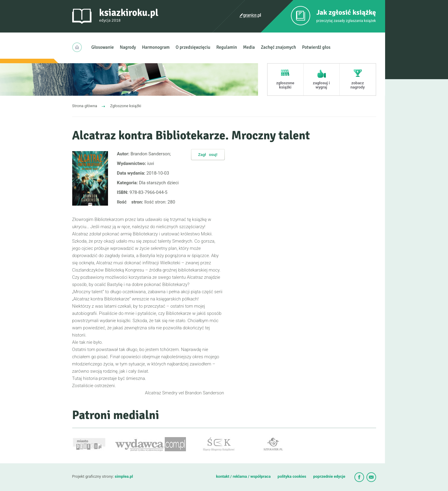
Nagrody (128, 47)
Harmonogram (156, 47)
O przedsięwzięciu (193, 47)
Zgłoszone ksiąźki (126, 106)
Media (249, 47)
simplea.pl (124, 476)
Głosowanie (103, 47)
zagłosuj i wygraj (321, 85)
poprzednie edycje (329, 476)
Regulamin (227, 47)
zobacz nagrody (358, 85)
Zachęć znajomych (278, 47)
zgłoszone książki (285, 85)
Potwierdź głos (316, 47)
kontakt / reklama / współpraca (244, 476)
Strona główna (85, 106)
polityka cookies (292, 476)
